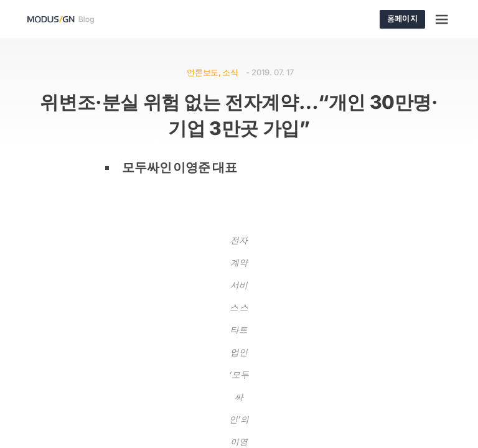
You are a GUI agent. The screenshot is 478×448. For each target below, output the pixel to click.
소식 (230, 72)
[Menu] (443, 19)
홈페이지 (402, 18)
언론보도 (203, 72)
